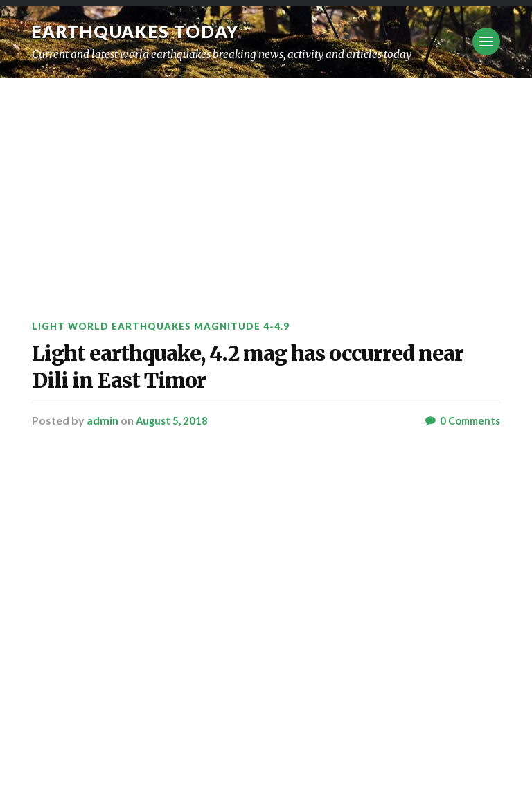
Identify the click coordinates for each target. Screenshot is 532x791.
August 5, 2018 (173, 445)
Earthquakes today (142, 31)
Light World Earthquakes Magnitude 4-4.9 (167, 326)
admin (103, 445)
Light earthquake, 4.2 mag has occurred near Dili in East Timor (258, 379)
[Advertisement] (266, 181)
